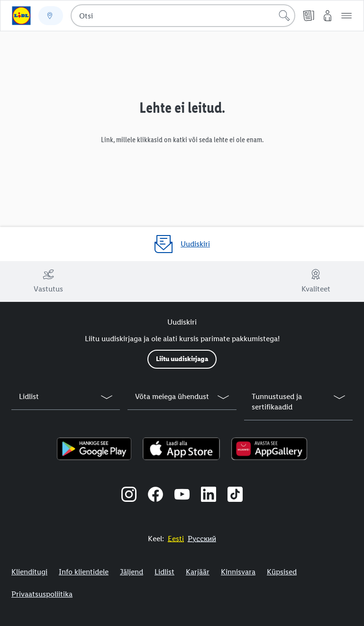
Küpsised (282, 572)
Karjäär (198, 572)
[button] (346, 16)
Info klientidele (84, 572)
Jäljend (132, 572)
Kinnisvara (238, 572)
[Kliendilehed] (309, 16)
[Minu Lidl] (328, 16)
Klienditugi (29, 572)
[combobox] (183, 16)
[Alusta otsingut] (284, 16)
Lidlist (164, 572)
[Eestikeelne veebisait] (176, 539)
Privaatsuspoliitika (42, 594)
